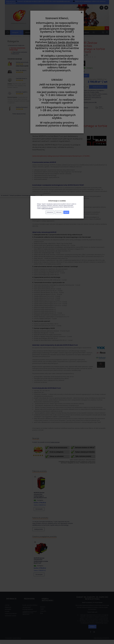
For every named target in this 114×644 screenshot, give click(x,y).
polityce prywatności (47, 209)
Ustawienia (50, 212)
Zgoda (66, 212)
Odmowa (59, 212)
